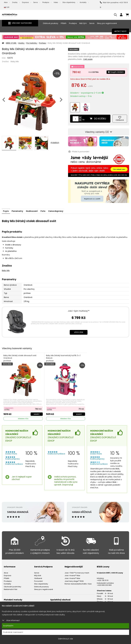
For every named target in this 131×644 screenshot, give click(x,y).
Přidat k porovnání (78, 149)
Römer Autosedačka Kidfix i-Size (78, 581)
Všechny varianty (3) (99, 130)
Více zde (79, 329)
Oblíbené (38, 576)
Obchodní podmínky (12, 584)
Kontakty (83, 2)
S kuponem (9, 405)
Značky (15, 2)
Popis (6, 208)
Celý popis (88, 59)
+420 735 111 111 (103, 577)
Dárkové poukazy (51, 23)
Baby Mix (15, 61)
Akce (6, 2)
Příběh (64, 23)
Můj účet (38, 573)
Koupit (36, 411)
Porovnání (38, 578)
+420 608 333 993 (104, 582)
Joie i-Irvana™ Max (72, 573)
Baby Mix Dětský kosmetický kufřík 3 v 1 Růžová (63, 355)
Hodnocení (33, 208)
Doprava (25, 2)
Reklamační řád (10, 587)
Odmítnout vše (66, 639)
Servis (36, 2)
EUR (7, 7)
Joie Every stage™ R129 (74, 578)
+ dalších (55, 143)
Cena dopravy (59, 208)
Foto (45, 208)
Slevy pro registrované (107, 23)
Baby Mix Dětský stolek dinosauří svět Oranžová (20, 355)
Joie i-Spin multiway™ (79, 308)
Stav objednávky (69, 2)
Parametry (18, 208)
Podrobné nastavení (13, 632)
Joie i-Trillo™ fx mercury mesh (77, 570)
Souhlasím (8, 626)
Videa (56, 2)
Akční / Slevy (120, 31)
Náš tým (83, 23)
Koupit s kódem (115, 72)
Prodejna (46, 2)
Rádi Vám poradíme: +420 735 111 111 (114, 5)
